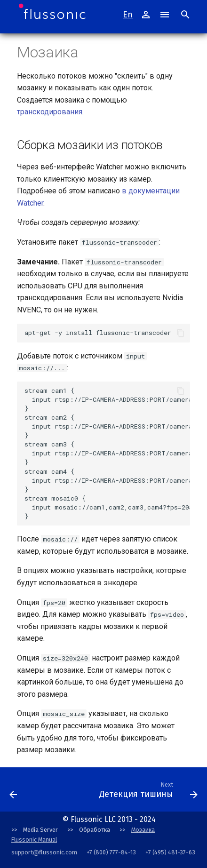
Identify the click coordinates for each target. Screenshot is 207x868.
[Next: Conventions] (57, 792)
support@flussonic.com (44, 852)
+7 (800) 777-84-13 (111, 852)
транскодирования (50, 112)
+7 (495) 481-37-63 (170, 852)
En (128, 15)
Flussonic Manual (34, 840)
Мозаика (143, 830)
